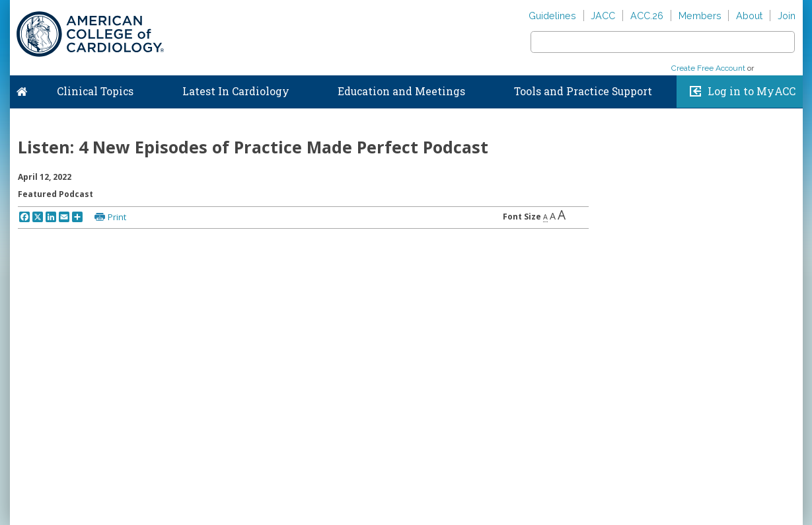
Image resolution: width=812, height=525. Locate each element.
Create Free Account (708, 68)
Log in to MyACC (752, 91)
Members (700, 16)
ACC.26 (647, 16)
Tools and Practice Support (583, 91)
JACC (603, 16)
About (749, 16)
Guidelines (552, 16)
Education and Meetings (401, 91)
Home (22, 89)
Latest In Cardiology (236, 91)
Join (787, 16)
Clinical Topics (95, 91)
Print (117, 217)
